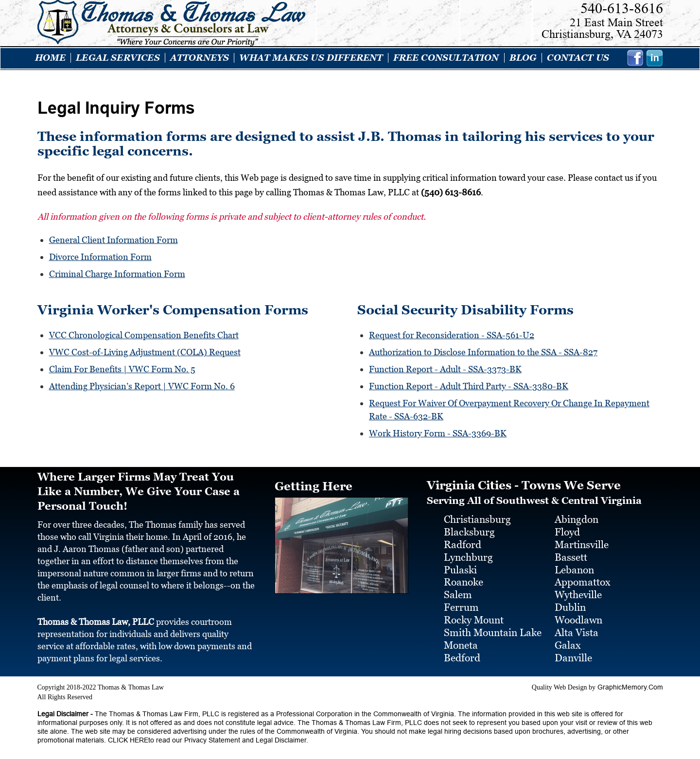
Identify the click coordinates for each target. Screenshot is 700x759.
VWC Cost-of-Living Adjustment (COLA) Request (145, 350)
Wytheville (578, 590)
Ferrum (461, 603)
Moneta (461, 640)
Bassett (571, 552)
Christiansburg (477, 515)
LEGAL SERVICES (118, 58)
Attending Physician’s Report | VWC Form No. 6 (142, 383)
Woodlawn (578, 616)
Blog (523, 58)
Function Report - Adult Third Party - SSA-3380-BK (469, 383)
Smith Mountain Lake (493, 628)
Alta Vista (577, 628)
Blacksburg (469, 528)
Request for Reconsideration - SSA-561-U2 (452, 334)
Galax (568, 640)
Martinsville (582, 540)
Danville (573, 653)
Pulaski (460, 565)
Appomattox (583, 578)
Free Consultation (446, 58)
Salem (458, 590)
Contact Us (578, 58)
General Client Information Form (114, 240)
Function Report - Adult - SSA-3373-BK (445, 367)
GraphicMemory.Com (630, 682)
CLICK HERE (127, 735)
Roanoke (464, 578)
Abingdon (577, 515)
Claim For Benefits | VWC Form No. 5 (122, 367)
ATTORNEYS (200, 58)
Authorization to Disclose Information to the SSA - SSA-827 (483, 350)
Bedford (462, 653)
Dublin (570, 603)
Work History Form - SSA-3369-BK (438, 429)
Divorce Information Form (100, 256)
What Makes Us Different (311, 58)
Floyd (567, 528)
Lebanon (574, 565)
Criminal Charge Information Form (117, 273)
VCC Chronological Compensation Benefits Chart (144, 334)
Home (51, 58)
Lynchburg (468, 552)
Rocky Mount (474, 616)
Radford (463, 540)
